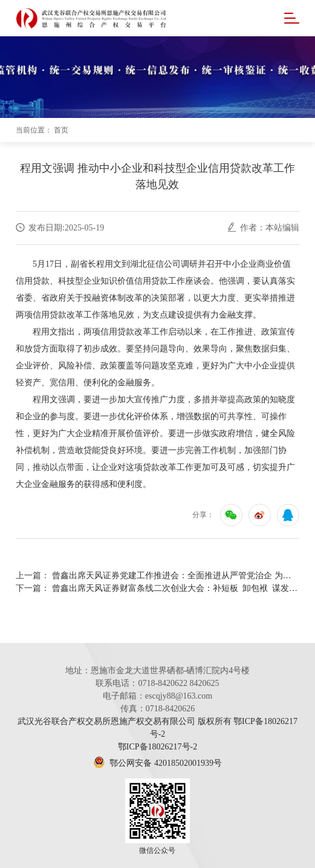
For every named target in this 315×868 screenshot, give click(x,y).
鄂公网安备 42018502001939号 (157, 763)
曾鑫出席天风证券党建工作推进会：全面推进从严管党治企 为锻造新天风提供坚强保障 (176, 576)
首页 (61, 130)
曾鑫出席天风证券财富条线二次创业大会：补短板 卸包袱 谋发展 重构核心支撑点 (176, 588)
